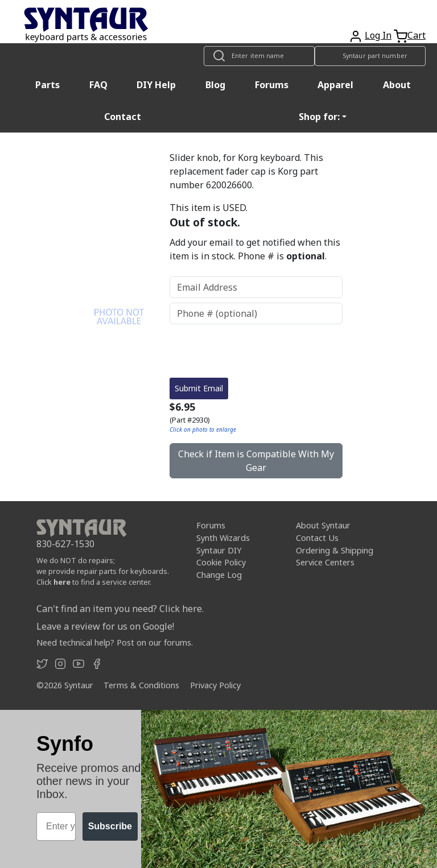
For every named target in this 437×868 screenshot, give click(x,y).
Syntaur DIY (219, 550)
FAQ (98, 85)
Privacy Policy (215, 685)
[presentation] (256, 351)
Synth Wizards (223, 538)
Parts (48, 85)
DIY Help (156, 85)
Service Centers (325, 562)
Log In (378, 35)
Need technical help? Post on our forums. (115, 642)
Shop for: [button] (319, 117)
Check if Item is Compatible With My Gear (256, 461)
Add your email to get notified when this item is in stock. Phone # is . (255, 249)
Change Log (219, 575)
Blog (215, 85)
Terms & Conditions (141, 685)
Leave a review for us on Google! (105, 626)
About (397, 85)
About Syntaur (323, 525)
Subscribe (110, 826)
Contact (123, 117)
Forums (272, 85)
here (62, 582)
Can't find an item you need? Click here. (120, 609)
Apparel (335, 85)
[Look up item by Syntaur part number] (370, 56)
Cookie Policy (221, 562)
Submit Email (199, 388)
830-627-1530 (65, 544)
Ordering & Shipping (335, 550)
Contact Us (317, 538)
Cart (417, 35)
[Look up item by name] (259, 56)
